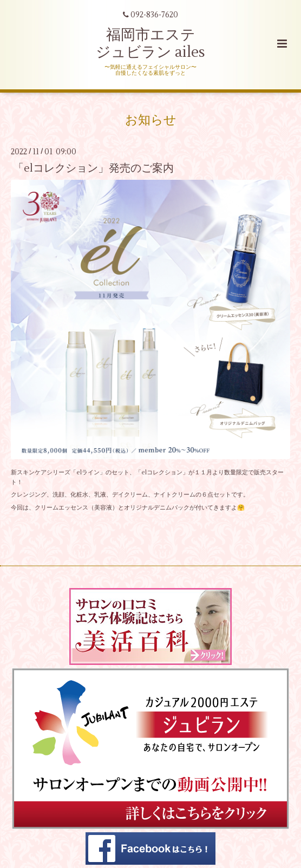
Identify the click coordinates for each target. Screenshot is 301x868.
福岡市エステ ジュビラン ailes (150, 44)
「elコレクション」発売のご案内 (93, 168)
